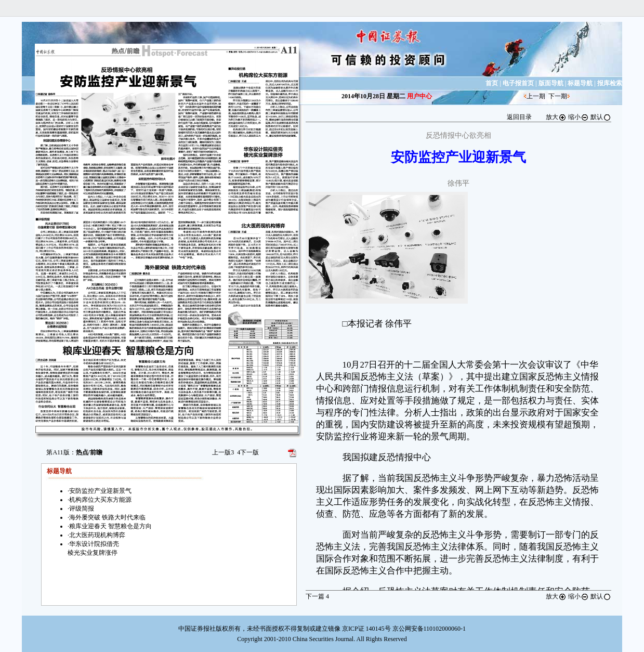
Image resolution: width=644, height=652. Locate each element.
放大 (556, 117)
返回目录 (519, 117)
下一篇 (317, 596)
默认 (601, 117)
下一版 (248, 452)
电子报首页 (518, 83)
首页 (492, 83)
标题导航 (580, 83)
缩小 (579, 117)
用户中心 (419, 96)
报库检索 (610, 83)
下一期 (558, 96)
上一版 (223, 452)
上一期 (536, 96)
